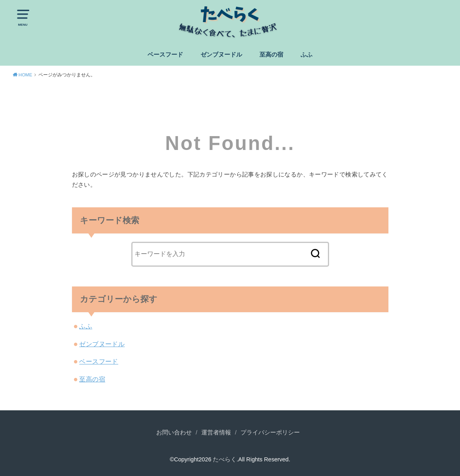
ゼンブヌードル (221, 55)
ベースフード (165, 55)
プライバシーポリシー (270, 432)
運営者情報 (216, 432)
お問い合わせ (174, 432)
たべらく (225, 459)
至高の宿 (271, 55)
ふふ (307, 55)
